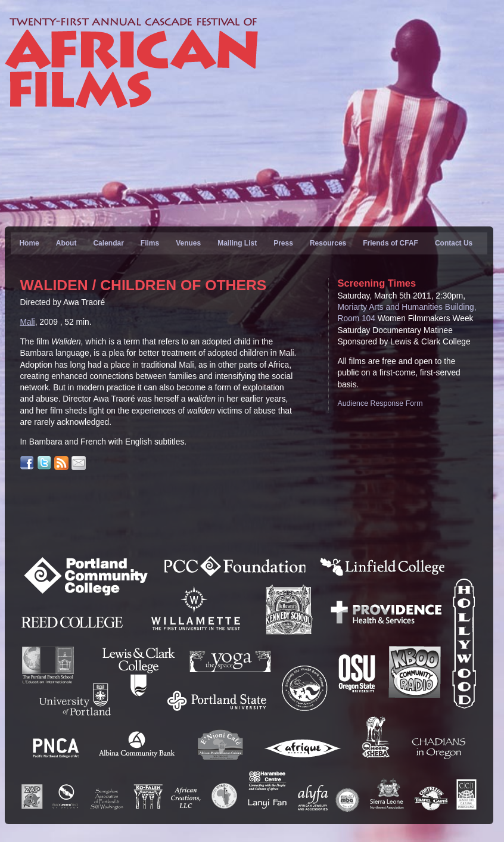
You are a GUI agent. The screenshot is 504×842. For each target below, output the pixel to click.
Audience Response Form (380, 403)
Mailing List (237, 243)
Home (29, 243)
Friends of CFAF (391, 243)
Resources (328, 243)
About (66, 243)
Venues (188, 243)
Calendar (108, 243)
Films (150, 243)
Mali (27, 322)
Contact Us (454, 243)
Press (283, 243)
